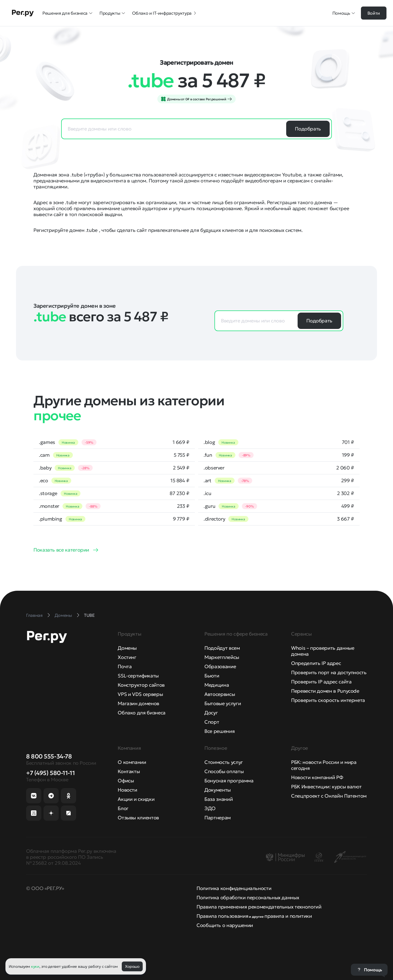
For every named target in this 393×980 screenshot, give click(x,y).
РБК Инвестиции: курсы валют (326, 787)
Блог (123, 808)
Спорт (212, 722)
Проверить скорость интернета (328, 700)
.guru (209, 506)
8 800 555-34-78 (49, 756)
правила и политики (288, 916)
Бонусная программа (229, 781)
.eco (43, 481)
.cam (44, 455)
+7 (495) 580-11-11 (50, 773)
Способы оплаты (224, 771)
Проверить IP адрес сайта (321, 682)
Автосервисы (220, 694)
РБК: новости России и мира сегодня (324, 765)
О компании (132, 762)
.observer (214, 468)
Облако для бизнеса (142, 713)
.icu (208, 493)
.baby (45, 468)
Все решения (219, 731)
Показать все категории (61, 550)
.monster (49, 506)
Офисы (126, 781)
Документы (218, 790)
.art (208, 481)
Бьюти (212, 676)
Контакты (129, 771)
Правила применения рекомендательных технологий (259, 907)
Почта (125, 666)
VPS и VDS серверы (140, 694)
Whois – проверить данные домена (323, 651)
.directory (214, 519)
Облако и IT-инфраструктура (165, 13)
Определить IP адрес (316, 663)
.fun (208, 455)
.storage (48, 493)
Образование (220, 666)
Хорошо (132, 966)
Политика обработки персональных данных (248, 897)
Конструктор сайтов (141, 685)
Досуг (211, 713)
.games (47, 442)
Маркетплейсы (222, 657)
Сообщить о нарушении (225, 925)
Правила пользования (222, 916)
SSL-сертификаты (138, 676)
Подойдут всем (222, 648)
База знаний (219, 799)
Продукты (113, 13)
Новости (127, 790)
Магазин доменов (138, 703)
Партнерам (218, 818)
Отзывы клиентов (138, 818)
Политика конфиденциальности (234, 888)
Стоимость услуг (224, 762)
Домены (127, 648)
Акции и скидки (136, 799)
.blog (209, 442)
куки (35, 966)
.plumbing (51, 519)
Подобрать (308, 129)
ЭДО (210, 808)
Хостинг (127, 657)
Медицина (217, 685)
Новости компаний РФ (317, 777)
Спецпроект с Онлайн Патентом (329, 796)
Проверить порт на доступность (329, 672)
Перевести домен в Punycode (325, 691)
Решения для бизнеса (68, 13)
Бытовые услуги (223, 703)
